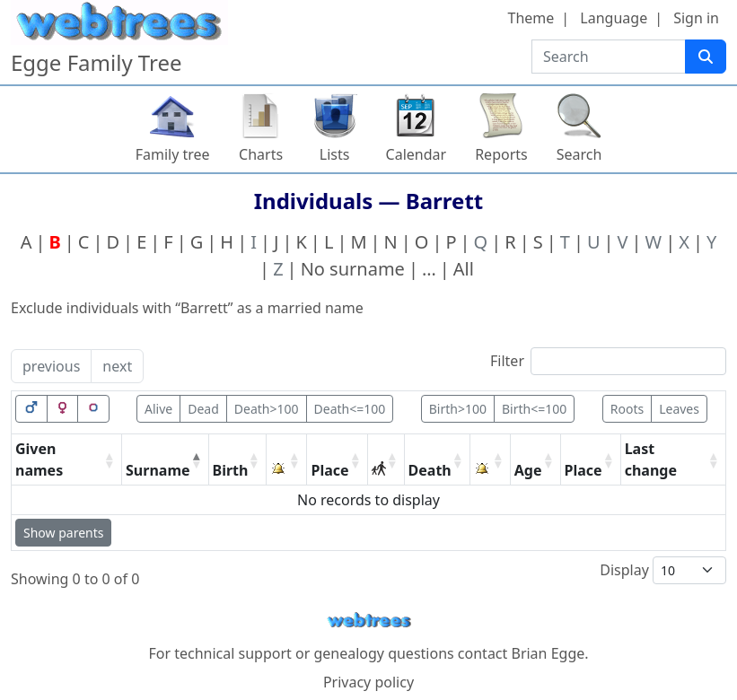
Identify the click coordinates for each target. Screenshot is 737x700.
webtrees (369, 621)
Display (663, 570)
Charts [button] (261, 154)
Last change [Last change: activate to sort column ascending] (651, 459)
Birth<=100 (534, 409)
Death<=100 (350, 409)
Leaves (679, 409)
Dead (203, 409)
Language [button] (614, 18)
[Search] (706, 57)
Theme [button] (531, 18)
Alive (158, 409)
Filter (608, 361)
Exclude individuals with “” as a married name (187, 308)
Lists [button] (335, 154)
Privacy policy (368, 682)
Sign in (696, 18)
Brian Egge (548, 653)
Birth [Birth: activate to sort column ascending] (231, 470)
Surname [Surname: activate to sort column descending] (158, 470)
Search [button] (579, 154)
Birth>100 (458, 409)
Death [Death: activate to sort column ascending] (430, 470)
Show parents (63, 533)
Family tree (173, 154)
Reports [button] (501, 154)
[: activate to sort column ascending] (287, 460)
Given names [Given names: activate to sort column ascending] (39, 459)
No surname (353, 269)
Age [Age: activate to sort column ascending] (528, 470)
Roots (627, 409)
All (464, 269)
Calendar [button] (417, 154)
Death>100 (267, 409)
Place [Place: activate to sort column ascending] (329, 470)
